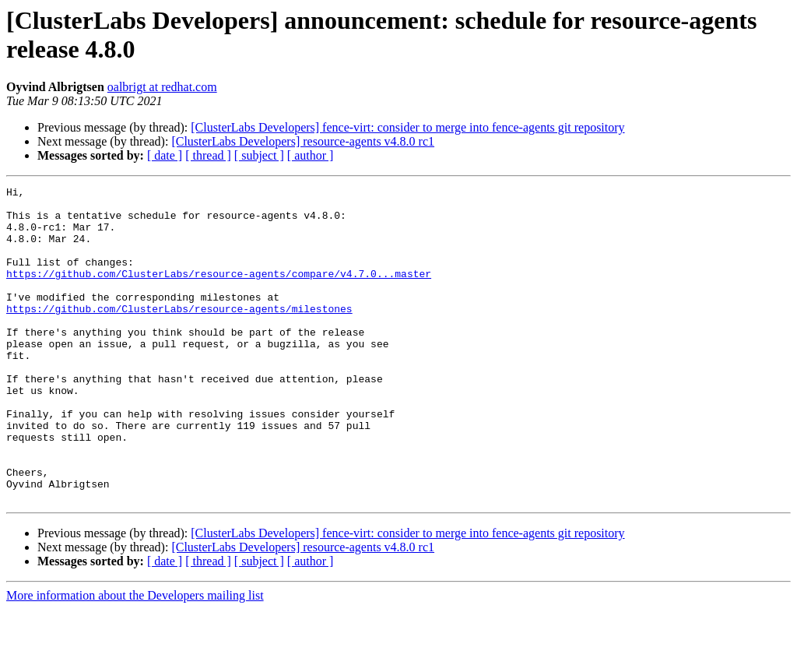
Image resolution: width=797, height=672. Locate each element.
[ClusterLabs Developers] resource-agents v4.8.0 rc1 (303, 141)
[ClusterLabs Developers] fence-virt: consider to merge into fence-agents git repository (407, 127)
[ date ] (165, 155)
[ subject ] (259, 155)
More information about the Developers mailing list (135, 658)
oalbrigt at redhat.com (162, 87)
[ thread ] (208, 155)
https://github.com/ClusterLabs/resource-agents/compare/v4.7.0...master (219, 292)
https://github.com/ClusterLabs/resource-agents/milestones (179, 334)
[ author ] (311, 155)
